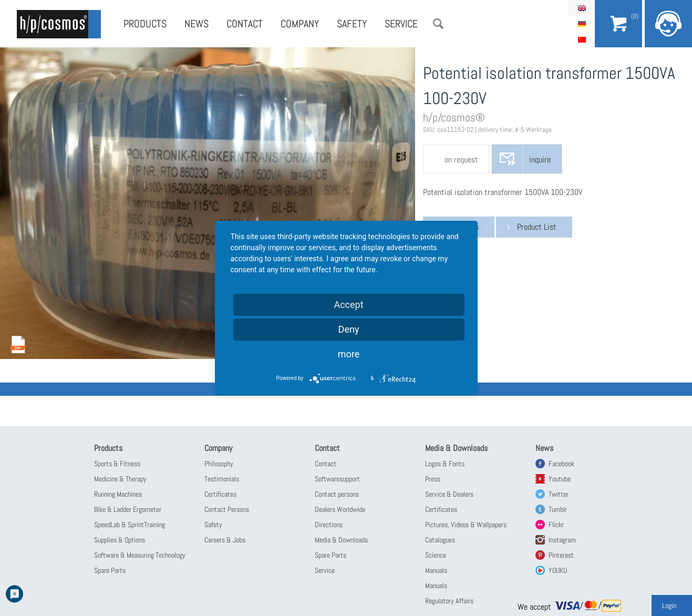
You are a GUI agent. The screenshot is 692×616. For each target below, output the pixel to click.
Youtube (560, 479)
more (349, 354)
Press (433, 479)
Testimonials (222, 479)
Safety (352, 24)
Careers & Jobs (225, 540)
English (582, 8)
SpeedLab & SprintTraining (130, 525)
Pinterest (561, 555)
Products (145, 24)
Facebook (561, 464)
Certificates (220, 494)
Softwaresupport (337, 479)
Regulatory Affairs (449, 601)
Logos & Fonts (445, 464)
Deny (349, 329)
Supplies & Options (120, 540)
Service (401, 24)
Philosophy (219, 464)
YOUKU (558, 570)
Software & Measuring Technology (140, 555)
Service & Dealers (449, 494)
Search (438, 24)
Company (300, 24)
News (197, 24)
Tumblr (558, 509)
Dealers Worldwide (340, 509)
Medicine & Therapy (120, 479)
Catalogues (440, 540)
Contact (245, 24)
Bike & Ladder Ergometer (128, 509)
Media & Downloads (341, 540)
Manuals (436, 570)
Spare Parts (110, 570)
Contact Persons (227, 509)
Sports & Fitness (117, 464)
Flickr (556, 525)
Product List (537, 227)
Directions (329, 525)
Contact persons (337, 494)
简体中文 (582, 39)
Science (436, 555)
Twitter (559, 494)
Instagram (562, 540)
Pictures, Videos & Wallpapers (466, 525)
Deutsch (582, 24)
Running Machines (118, 494)
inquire (540, 160)
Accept (348, 305)
